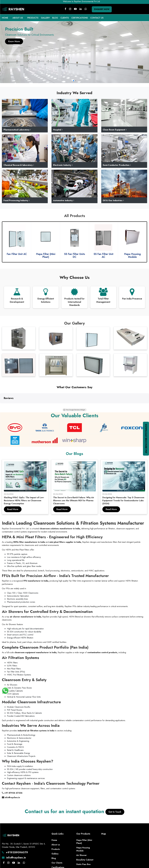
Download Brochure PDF (146, 439)
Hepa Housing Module (83, 846)
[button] (146, 51)
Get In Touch (115, 809)
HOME (5, 18)
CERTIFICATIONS (80, 18)
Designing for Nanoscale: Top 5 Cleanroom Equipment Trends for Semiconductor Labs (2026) (123, 497)
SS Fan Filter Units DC (104, 256)
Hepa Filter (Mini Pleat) (75, 256)
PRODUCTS (33, 18)
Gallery (55, 851)
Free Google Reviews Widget (89, 407)
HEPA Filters (82, 866)
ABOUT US (18, 18)
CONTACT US (97, 18)
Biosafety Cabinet (85, 857)
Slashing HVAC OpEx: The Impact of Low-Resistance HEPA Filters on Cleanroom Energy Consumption (24, 497)
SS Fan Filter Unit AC (132, 256)
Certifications (58, 864)
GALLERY (45, 18)
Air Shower (81, 852)
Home (54, 837)
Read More (13, 506)
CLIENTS (65, 18)
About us (56, 842)
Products (56, 846)
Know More (14, 41)
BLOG (55, 18)
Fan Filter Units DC (17, 254)
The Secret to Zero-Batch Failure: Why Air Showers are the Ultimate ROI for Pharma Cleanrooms (74, 497)
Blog (54, 855)
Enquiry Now (102, 9)
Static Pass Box (83, 861)
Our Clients (57, 860)
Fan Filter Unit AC (46, 254)
